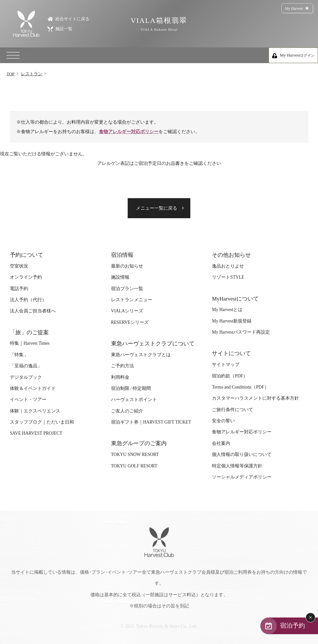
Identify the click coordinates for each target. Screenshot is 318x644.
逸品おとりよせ (228, 266)
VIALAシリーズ (127, 311)
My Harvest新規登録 (232, 321)
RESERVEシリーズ (130, 322)
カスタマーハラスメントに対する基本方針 (255, 398)
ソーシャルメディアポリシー (242, 477)
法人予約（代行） (28, 300)
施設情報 (120, 277)
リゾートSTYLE (228, 277)
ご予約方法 (122, 366)
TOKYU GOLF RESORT (134, 466)
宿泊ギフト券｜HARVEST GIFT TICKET (151, 422)
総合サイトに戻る (68, 18)
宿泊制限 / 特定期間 (131, 388)
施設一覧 (60, 29)
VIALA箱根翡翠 (159, 24)
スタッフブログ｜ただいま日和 (42, 422)
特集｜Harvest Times (30, 343)
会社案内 (221, 443)
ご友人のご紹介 (127, 411)
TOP (10, 74)
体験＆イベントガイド (33, 388)
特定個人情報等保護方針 (237, 466)
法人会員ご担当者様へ (33, 311)
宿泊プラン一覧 (127, 289)
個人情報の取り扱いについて (242, 454)
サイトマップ (226, 365)
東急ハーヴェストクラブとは (141, 355)
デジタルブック (26, 377)
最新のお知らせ (127, 266)
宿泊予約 (292, 626)
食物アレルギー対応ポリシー (129, 131)
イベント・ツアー (28, 400)
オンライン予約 (26, 277)
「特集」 (19, 355)
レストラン (32, 74)
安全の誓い (223, 421)
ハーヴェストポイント (134, 400)
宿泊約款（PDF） (230, 376)
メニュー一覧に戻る (157, 208)
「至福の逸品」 (26, 366)
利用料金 (120, 377)
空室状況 (19, 266)
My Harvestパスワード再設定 (241, 332)
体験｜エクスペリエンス (35, 411)
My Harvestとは (227, 310)
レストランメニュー (132, 300)
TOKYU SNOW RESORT (135, 454)
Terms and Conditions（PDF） (240, 387)
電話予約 (19, 289)
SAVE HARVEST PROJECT (36, 433)
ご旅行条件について (233, 410)
